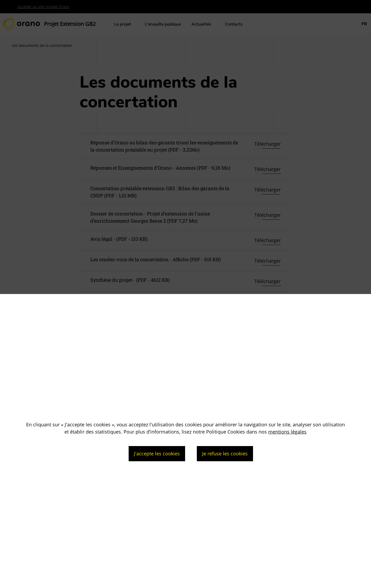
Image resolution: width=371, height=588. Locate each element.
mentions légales (287, 432)
